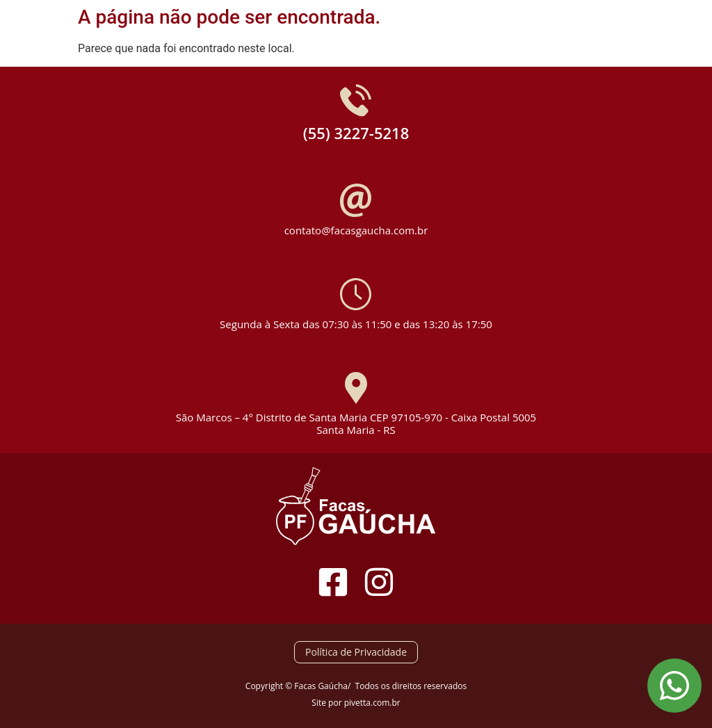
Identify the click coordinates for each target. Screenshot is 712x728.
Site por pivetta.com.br (356, 703)
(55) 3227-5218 (356, 133)
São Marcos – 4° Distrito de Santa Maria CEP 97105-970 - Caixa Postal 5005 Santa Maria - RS (356, 423)
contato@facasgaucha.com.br (356, 230)
